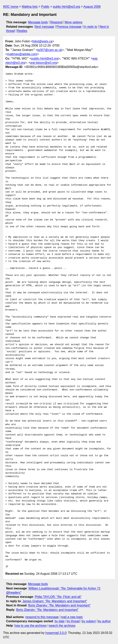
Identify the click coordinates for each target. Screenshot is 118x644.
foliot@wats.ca (42, 41)
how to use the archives (31, 626)
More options (74, 22)
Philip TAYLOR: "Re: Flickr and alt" (58, 597)
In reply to (90, 27)
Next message (44, 27)
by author (104, 621)
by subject (89, 621)
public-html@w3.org (67, 7)
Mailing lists (30, 7)
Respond (56, 22)
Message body (38, 22)
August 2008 (92, 7)
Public (45, 7)
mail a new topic (72, 617)
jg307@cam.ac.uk (50, 50)
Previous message (69, 27)
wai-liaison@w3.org (44, 63)
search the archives (62, 626)
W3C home (11, 7)
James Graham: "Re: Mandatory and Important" (55, 601)
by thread (73, 621)
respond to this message (42, 617)
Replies (22, 31)
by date (59, 621)
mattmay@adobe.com (22, 54)
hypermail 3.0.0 (56, 633)
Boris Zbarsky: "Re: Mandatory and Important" (59, 605)
